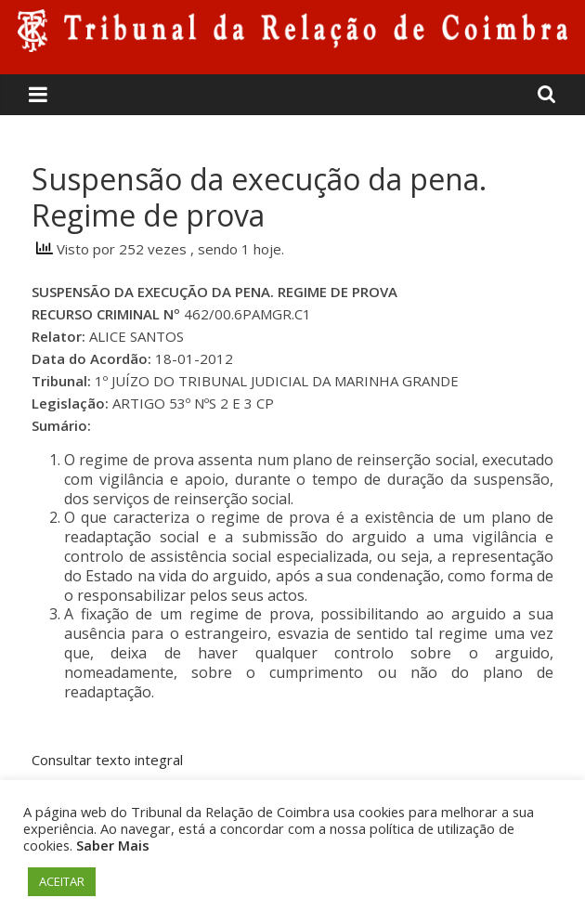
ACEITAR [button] (62, 881)
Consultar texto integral (107, 760)
